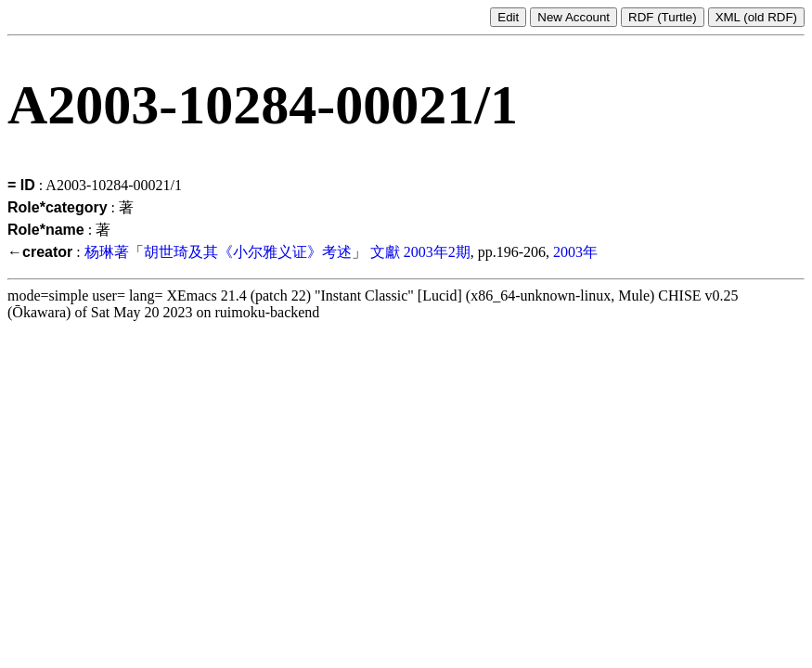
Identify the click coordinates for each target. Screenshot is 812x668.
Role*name (46, 230)
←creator (40, 252)
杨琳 (99, 252)
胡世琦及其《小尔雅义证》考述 (248, 252)
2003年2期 (437, 252)
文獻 (385, 252)
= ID (21, 185)
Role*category (58, 207)
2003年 (575, 252)
